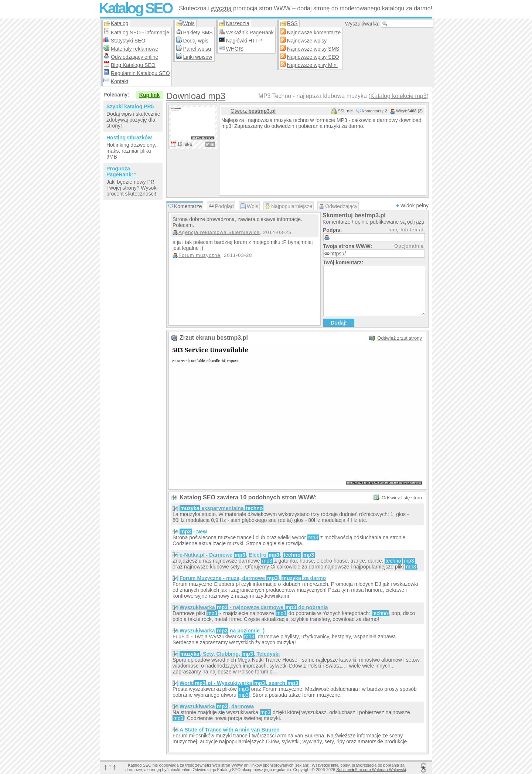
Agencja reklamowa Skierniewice (219, 232)
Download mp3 (196, 96)
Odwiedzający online (134, 57)
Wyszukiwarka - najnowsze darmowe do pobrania (254, 607)
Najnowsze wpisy (307, 41)
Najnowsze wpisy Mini (312, 65)
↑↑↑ (110, 767)
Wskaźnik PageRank (250, 33)
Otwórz (253, 111)
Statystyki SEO (128, 41)
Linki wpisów (198, 57)
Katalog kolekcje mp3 (399, 96)
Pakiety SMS (198, 33)
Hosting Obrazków (129, 138)
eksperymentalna (221, 508)
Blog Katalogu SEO (133, 65)
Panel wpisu (197, 49)
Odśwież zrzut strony (400, 338)
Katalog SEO (135, 8)
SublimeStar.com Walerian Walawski (371, 770)
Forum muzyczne (199, 255)
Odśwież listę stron (402, 498)
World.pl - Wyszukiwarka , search (239, 683)
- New (193, 532)
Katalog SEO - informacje (140, 33)
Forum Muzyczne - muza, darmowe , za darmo (253, 578)
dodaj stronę (313, 8)
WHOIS (235, 49)
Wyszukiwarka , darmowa (217, 706)
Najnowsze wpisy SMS (313, 49)
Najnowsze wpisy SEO (313, 57)
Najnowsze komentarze (314, 33)
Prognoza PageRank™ (122, 172)
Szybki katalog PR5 (130, 106)
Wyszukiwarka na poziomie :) (222, 631)
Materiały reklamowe (134, 49)
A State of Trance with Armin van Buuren (229, 730)
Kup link (149, 95)
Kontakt (120, 81)
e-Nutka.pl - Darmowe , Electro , (247, 555)
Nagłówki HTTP (244, 41)
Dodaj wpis (196, 41)
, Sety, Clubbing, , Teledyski (230, 654)
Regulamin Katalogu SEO (140, 73)
